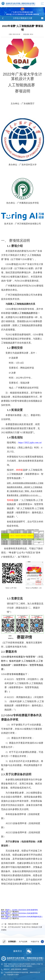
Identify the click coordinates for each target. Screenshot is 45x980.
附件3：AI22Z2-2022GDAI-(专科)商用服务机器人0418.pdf (22, 917)
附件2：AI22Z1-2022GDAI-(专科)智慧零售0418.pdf (19, 914)
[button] (42, 942)
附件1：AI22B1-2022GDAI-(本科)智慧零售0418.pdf (19, 911)
